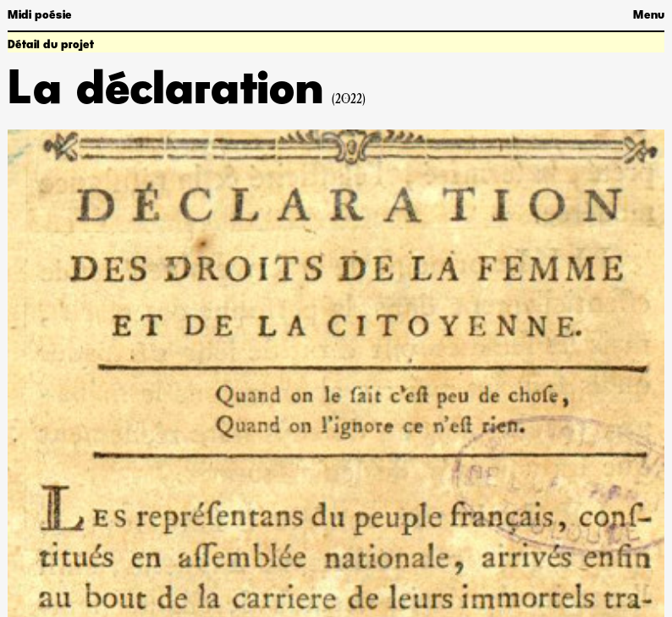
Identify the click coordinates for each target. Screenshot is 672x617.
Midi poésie (40, 15)
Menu (649, 15)
